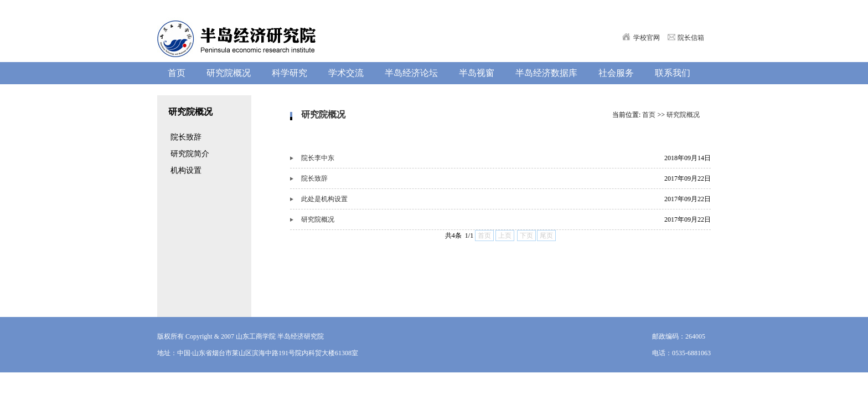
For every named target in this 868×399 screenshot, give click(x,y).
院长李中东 (318, 158)
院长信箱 (691, 38)
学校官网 (647, 38)
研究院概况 (683, 115)
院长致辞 (314, 178)
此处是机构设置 (324, 199)
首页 (649, 115)
